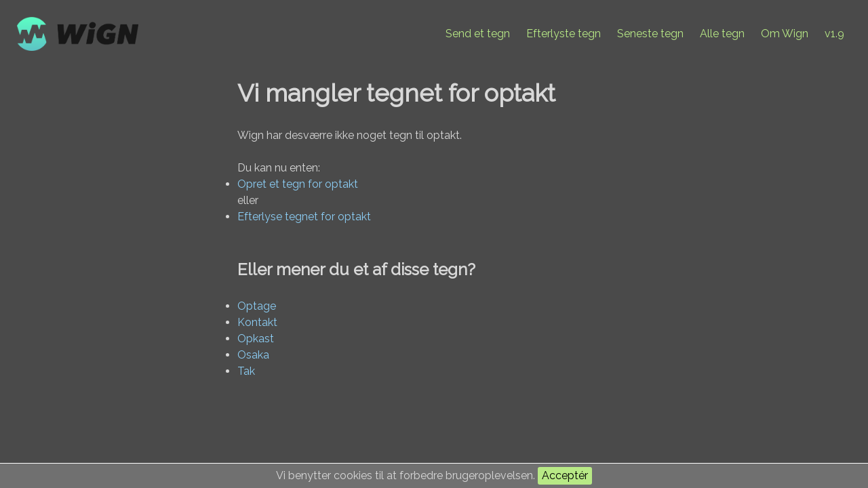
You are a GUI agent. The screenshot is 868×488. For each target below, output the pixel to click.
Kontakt (257, 322)
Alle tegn (722, 34)
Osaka (253, 355)
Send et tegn (478, 34)
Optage (257, 306)
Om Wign (785, 34)
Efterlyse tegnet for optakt (304, 217)
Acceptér (565, 475)
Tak (246, 371)
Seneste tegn (650, 34)
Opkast (256, 339)
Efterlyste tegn (564, 34)
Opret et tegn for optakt (298, 184)
